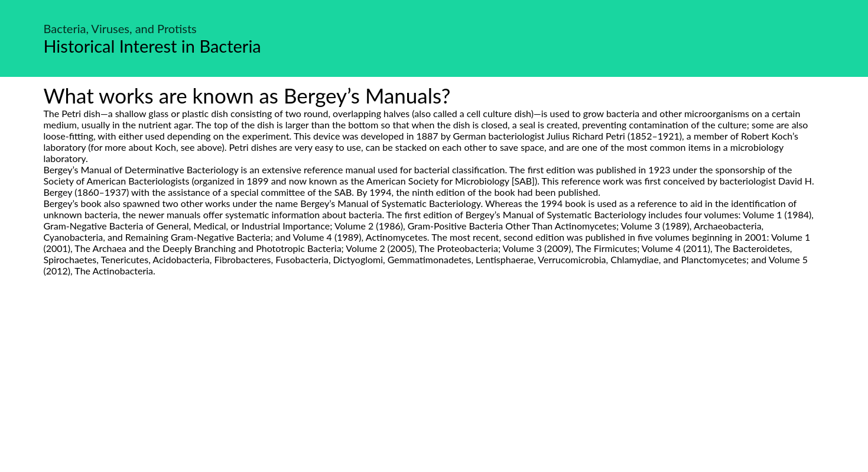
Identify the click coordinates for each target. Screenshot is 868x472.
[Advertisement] (434, 387)
